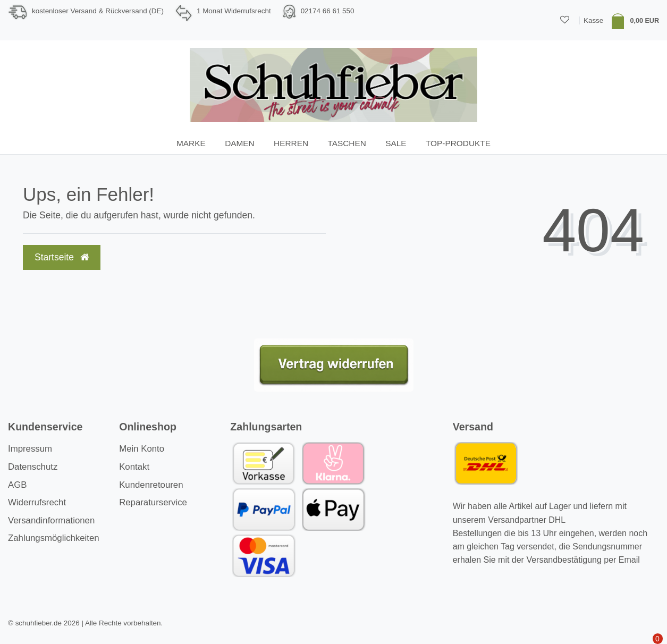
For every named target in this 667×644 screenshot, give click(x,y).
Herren (291, 143)
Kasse (593, 20)
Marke (191, 143)
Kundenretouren (151, 485)
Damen (240, 143)
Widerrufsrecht (37, 502)
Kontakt (134, 467)
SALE (396, 143)
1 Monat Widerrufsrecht (234, 11)
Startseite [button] (62, 257)
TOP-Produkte (458, 143)
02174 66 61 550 (328, 11)
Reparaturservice (153, 502)
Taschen (347, 143)
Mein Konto (142, 449)
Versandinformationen (51, 520)
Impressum (30, 449)
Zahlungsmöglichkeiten (54, 538)
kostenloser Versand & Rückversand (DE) (98, 11)
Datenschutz (33, 467)
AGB (17, 485)
